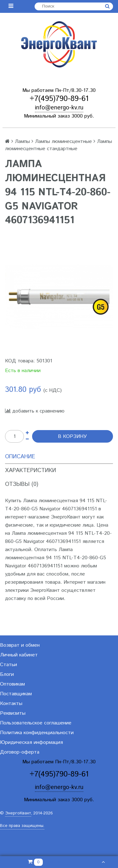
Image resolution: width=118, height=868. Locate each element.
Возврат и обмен (20, 645)
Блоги (7, 674)
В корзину (72, 437)
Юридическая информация (31, 742)
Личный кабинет (19, 655)
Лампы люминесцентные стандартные (59, 145)
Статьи (8, 665)
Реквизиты (13, 713)
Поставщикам (16, 694)
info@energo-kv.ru (59, 108)
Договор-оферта (20, 752)
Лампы (22, 142)
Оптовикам (12, 684)
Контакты (11, 704)
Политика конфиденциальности (37, 733)
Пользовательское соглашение (36, 723)
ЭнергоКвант (18, 813)
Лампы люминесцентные (63, 142)
